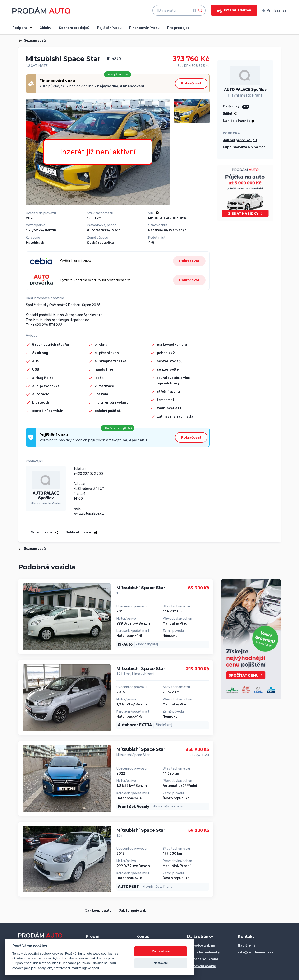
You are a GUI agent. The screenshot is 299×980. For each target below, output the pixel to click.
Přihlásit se (275, 10)
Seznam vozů (32, 40)
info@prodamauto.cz (256, 952)
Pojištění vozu (109, 28)
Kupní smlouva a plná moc (244, 147)
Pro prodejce (178, 28)
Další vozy (231, 106)
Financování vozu (144, 28)
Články (45, 28)
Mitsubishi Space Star (141, 588)
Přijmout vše (161, 951)
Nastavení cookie (201, 966)
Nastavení (161, 963)
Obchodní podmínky (203, 952)
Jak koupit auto (98, 911)
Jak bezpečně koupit (240, 140)
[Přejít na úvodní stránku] (41, 10)
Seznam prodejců (74, 28)
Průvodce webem (201, 945)
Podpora (20, 28)
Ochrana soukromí (202, 959)
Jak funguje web (133, 911)
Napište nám (248, 945)
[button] (80, 532)
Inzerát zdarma (234, 10)
